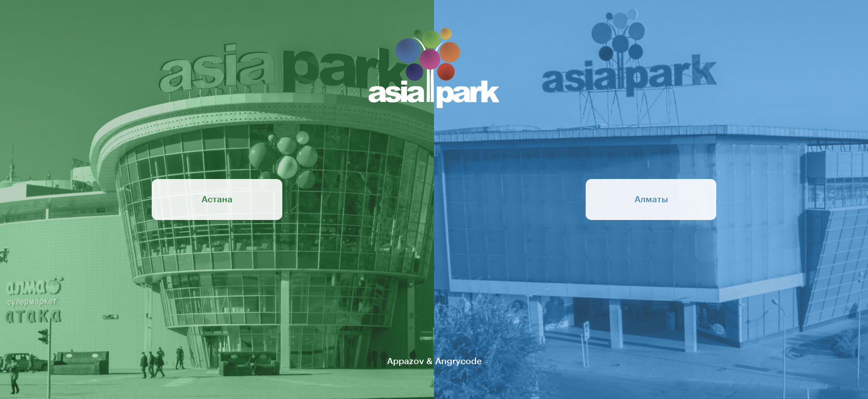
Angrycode (458, 361)
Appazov (405, 361)
